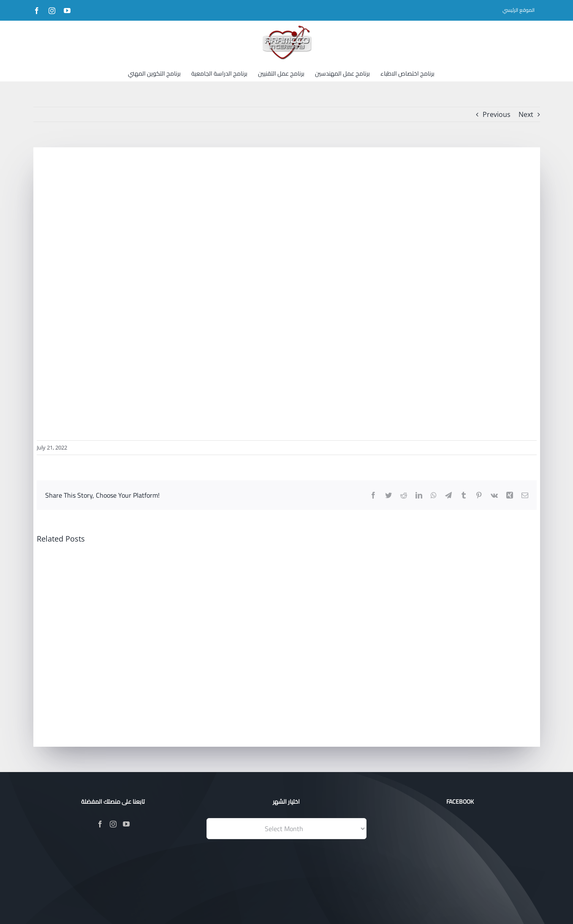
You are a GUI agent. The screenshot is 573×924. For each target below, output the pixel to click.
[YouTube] (126, 824)
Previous (497, 114)
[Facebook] (100, 824)
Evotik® (230, 906)
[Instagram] (113, 824)
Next (526, 114)
